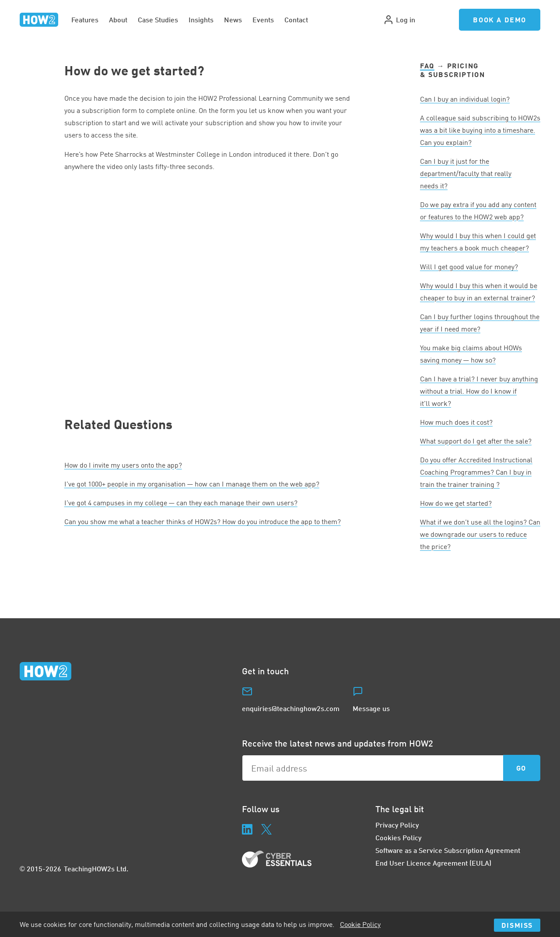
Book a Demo (500, 19)
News (233, 19)
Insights (201, 19)
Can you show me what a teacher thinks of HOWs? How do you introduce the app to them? (203, 521)
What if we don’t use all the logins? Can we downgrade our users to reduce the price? (480, 534)
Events (263, 19)
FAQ (427, 65)
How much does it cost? (456, 422)
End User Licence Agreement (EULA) (433, 863)
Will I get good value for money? (469, 267)
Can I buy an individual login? (465, 99)
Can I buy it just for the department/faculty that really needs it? (466, 173)
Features (85, 19)
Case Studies (158, 19)
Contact (296, 19)
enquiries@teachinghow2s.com (291, 708)
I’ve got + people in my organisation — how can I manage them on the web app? (192, 484)
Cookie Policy (360, 924)
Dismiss (517, 925)
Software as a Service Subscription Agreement (448, 850)
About (118, 19)
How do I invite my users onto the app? (123, 465)
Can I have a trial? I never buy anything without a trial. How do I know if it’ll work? (479, 391)
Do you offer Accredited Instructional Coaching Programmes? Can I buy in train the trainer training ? (476, 472)
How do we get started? (456, 503)
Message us (371, 708)
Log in (399, 20)
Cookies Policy (398, 837)
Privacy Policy (397, 825)
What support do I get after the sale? (476, 441)
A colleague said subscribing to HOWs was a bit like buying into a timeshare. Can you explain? (480, 130)
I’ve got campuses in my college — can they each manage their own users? (181, 503)
